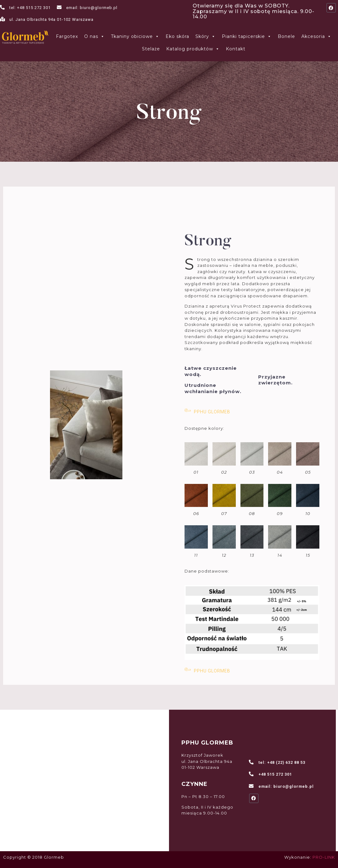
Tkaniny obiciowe (135, 36)
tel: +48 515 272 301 (30, 8)
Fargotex (67, 36)
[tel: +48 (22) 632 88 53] (251, 762)
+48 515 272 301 (275, 774)
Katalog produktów (193, 49)
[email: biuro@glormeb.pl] (59, 7)
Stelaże (151, 49)
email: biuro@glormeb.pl (92, 8)
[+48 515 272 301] (251, 774)
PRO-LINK (324, 857)
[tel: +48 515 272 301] (2, 7)
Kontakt (236, 49)
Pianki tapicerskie (247, 36)
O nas (94, 36)
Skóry (206, 36)
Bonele (286, 36)
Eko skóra (177, 36)
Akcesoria (316, 36)
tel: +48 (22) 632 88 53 (282, 762)
